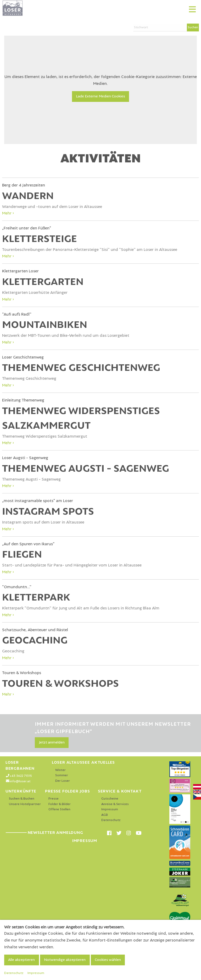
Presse (54, 799)
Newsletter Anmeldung (44, 833)
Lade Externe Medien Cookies (100, 96)
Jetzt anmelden (52, 742)
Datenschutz (111, 820)
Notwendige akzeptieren (65, 960)
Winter (60, 770)
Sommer (62, 775)
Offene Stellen (59, 809)
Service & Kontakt (120, 791)
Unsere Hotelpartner (25, 804)
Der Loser (63, 781)
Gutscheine (110, 799)
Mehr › (8, 213)
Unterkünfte (21, 791)
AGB (105, 815)
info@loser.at (20, 781)
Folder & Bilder (60, 804)
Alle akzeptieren (21, 960)
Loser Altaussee (71, 762)
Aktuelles (103, 762)
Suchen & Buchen (22, 799)
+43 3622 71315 (21, 776)
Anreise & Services (115, 804)
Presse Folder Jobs (67, 791)
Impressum (110, 809)
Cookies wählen (108, 960)
